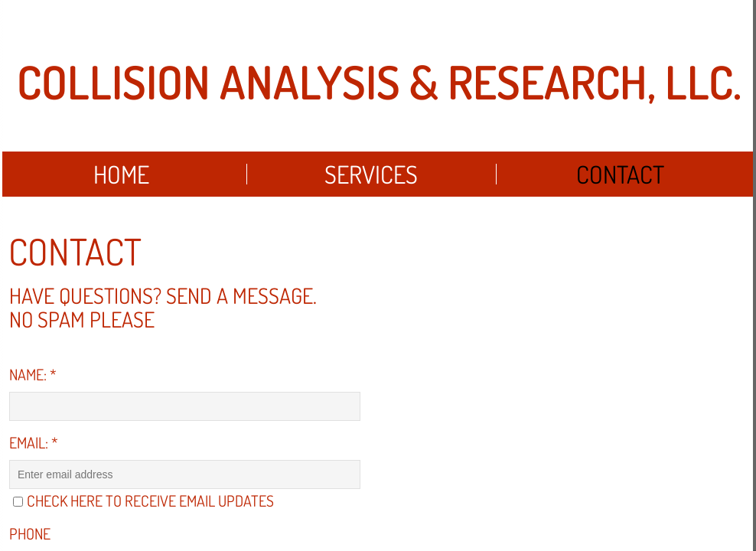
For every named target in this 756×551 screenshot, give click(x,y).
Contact (620, 174)
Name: (33, 374)
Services (371, 174)
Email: (34, 442)
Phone (30, 533)
